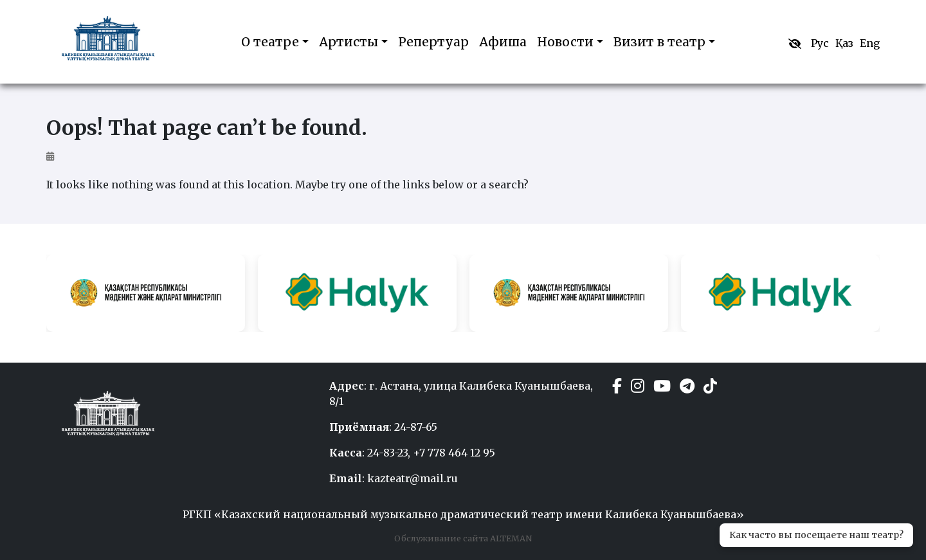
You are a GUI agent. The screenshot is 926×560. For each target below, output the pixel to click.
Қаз (844, 43)
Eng (870, 43)
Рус (820, 43)
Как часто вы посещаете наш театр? (816, 535)
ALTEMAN (510, 538)
